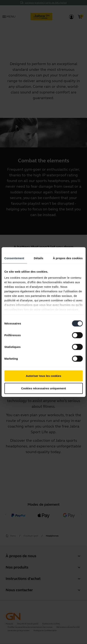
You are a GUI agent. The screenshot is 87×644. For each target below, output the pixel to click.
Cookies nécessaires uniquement (44, 388)
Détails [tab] (38, 258)
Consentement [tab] (14, 258)
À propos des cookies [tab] (68, 258)
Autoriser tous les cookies (44, 376)
